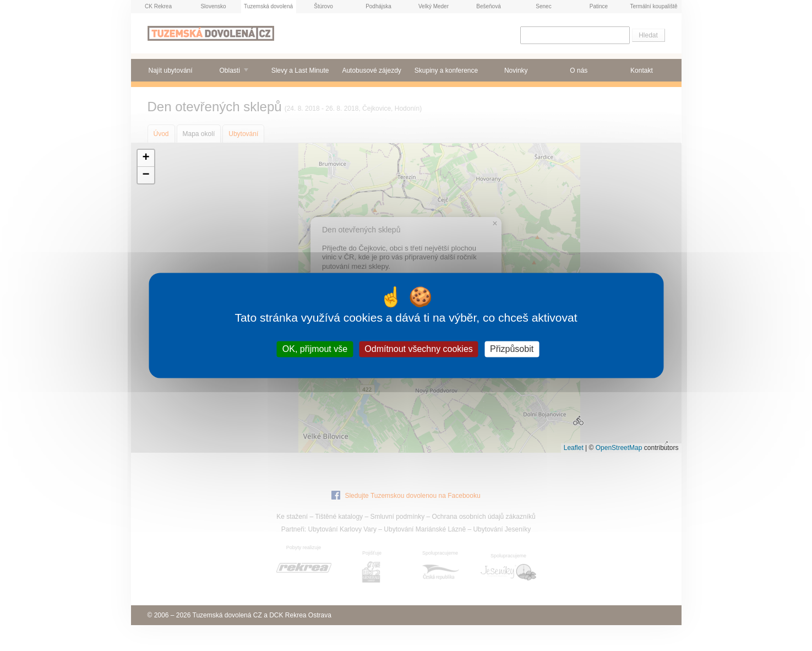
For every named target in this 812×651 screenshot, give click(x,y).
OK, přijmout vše (315, 349)
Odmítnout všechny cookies (419, 349)
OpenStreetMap (619, 448)
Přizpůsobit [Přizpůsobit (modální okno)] (512, 349)
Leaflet (574, 448)
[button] (146, 158)
